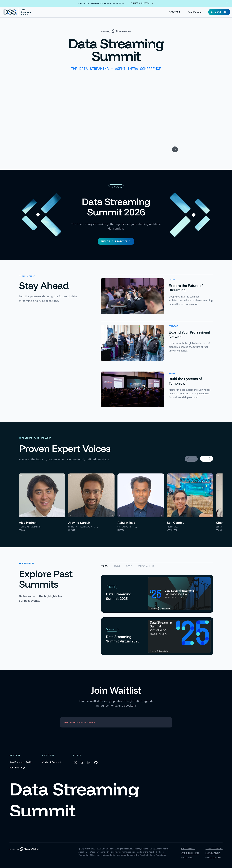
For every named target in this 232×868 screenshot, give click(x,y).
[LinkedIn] (89, 763)
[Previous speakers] (191, 459)
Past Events (196, 12)
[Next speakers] (207, 459)
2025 (104, 566)
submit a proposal (142, 3)
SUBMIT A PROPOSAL (116, 241)
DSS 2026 (174, 12)
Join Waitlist (219, 12)
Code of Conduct (52, 762)
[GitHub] (96, 763)
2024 (117, 566)
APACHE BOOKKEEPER (190, 853)
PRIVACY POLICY (213, 853)
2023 (129, 566)
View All (146, 566)
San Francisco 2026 (20, 762)
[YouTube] (75, 763)
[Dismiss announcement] (227, 3)
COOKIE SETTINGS (214, 858)
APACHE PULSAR (188, 848)
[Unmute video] (175, 149)
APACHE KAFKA (187, 858)
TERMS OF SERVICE (214, 848)
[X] (82, 763)
